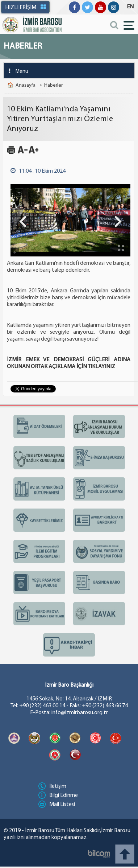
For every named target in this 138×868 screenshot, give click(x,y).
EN (130, 7)
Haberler (53, 85)
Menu (16, 71)
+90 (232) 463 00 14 (42, 706)
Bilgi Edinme (58, 795)
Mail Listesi (57, 805)
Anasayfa (26, 85)
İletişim (52, 786)
